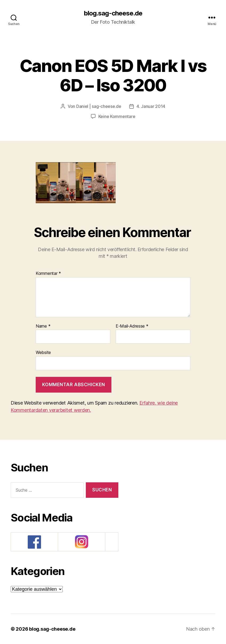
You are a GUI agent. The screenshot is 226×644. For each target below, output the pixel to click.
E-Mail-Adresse (132, 326)
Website (43, 352)
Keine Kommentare (117, 116)
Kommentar (48, 274)
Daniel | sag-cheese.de (99, 106)
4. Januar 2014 (151, 106)
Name (43, 326)
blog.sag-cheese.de (113, 13)
